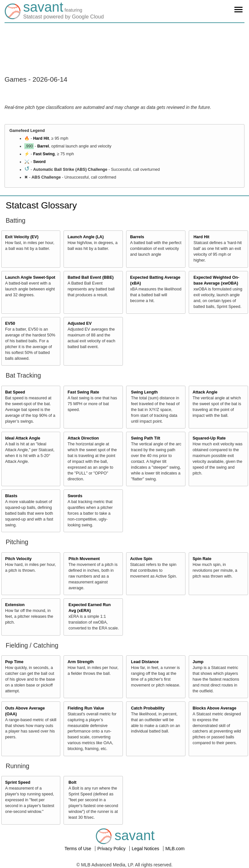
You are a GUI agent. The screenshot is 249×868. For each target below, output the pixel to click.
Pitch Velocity (18, 559)
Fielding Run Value (86, 708)
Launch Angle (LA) (85, 237)
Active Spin (141, 559)
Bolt (72, 782)
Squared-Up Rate (209, 438)
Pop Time (14, 662)
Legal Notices (146, 849)
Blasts (11, 496)
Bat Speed (15, 392)
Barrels (137, 237)
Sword (39, 162)
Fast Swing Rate (83, 392)
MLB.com (175, 849)
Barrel (43, 146)
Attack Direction (83, 438)
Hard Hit (41, 138)
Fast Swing (44, 154)
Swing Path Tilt (146, 438)
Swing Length (144, 392)
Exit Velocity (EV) (22, 237)
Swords (75, 496)
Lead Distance (145, 662)
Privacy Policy (112, 849)
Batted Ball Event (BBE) (90, 277)
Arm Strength (80, 662)
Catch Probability (148, 708)
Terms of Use (78, 849)
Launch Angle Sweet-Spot (30, 277)
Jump (198, 662)
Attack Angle (205, 392)
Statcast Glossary (41, 205)
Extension (15, 605)
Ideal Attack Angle (23, 438)
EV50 (10, 323)
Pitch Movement (84, 559)
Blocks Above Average (214, 708)
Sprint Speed (18, 782)
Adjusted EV (79, 323)
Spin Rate (202, 559)
